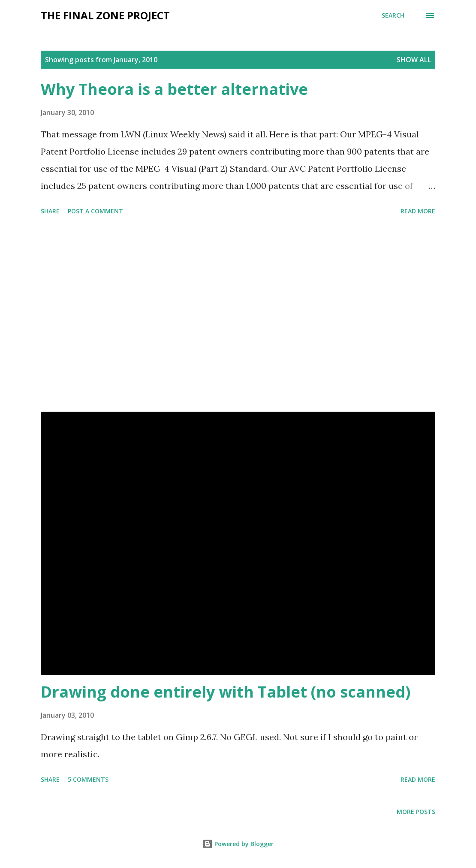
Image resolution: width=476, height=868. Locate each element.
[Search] (393, 15)
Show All (414, 60)
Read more (418, 211)
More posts (416, 812)
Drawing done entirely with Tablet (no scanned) (226, 692)
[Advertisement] (238, 315)
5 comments (88, 779)
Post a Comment (95, 211)
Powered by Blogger (238, 844)
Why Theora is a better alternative (174, 89)
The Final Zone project (105, 15)
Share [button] (50, 211)
